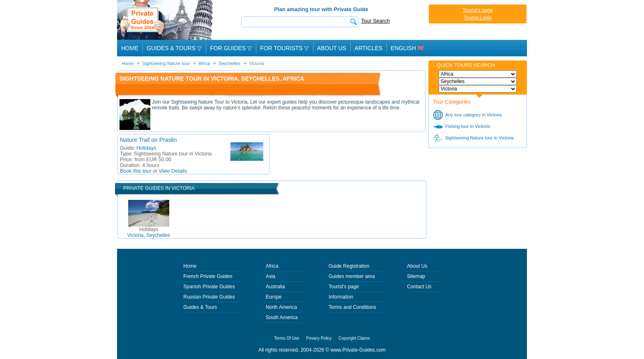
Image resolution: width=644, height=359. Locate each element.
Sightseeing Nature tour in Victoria (480, 138)
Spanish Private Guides (209, 287)
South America (282, 317)
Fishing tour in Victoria (468, 126)
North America (281, 307)
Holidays (146, 148)
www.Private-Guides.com (358, 350)
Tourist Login (478, 18)
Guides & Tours (200, 307)
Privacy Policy (319, 338)
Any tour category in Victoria (473, 115)
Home (130, 48)
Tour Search (375, 21)
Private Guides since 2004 (166, 20)
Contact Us (419, 287)
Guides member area (352, 276)
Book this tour (136, 171)
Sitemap (416, 276)
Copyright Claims (354, 338)
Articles (368, 48)
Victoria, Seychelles (149, 232)
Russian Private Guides (209, 297)
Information (341, 297)
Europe (274, 297)
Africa (272, 266)
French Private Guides (208, 276)
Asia (270, 276)
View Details (173, 171)
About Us (332, 48)
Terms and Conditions (352, 307)
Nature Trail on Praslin (148, 140)
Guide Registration (349, 266)
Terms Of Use (287, 338)
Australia (275, 287)
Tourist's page (478, 10)
